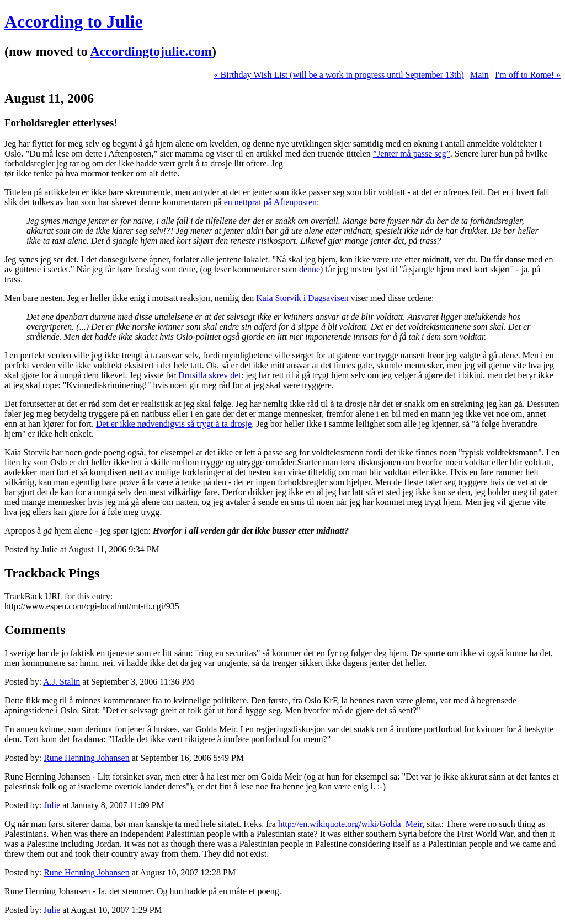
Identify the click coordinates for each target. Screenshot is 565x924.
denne (310, 269)
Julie (52, 805)
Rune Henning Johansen (87, 758)
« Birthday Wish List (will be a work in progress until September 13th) (339, 75)
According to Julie (74, 22)
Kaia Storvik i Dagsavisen (302, 298)
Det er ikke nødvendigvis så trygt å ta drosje (174, 424)
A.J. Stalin (62, 682)
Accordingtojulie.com (151, 51)
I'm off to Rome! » (528, 75)
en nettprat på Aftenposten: (272, 202)
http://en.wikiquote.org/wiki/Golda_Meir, (351, 824)
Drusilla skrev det (210, 375)
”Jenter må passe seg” (412, 154)
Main (479, 75)
